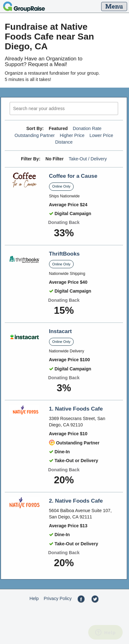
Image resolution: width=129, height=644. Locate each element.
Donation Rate (87, 128)
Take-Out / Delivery (88, 159)
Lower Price (101, 135)
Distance (64, 142)
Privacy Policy (58, 598)
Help (34, 598)
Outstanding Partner (35, 135)
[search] (64, 109)
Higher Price (72, 135)
